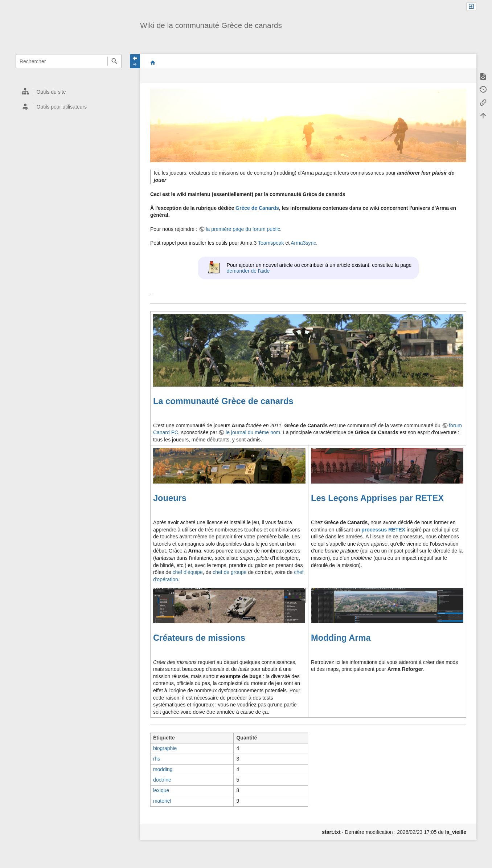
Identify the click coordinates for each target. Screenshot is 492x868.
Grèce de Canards (257, 208)
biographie (165, 748)
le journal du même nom (253, 432)
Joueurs (170, 498)
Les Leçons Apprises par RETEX (377, 498)
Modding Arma (341, 638)
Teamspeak (271, 243)
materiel (162, 801)
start (153, 62)
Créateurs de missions (199, 638)
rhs (157, 759)
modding (163, 769)
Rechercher (114, 61)
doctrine (162, 780)
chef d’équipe (188, 572)
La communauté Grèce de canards (223, 401)
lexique (161, 790)
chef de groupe (229, 572)
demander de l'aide (248, 271)
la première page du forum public (243, 229)
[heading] (69, 92)
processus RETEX (383, 530)
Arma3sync (303, 243)
